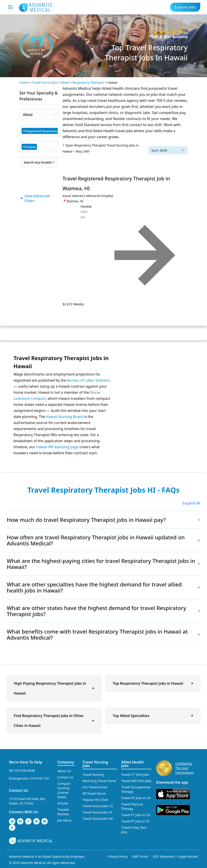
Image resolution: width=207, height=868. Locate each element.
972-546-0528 (25, 771)
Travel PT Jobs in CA (136, 815)
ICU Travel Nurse (95, 787)
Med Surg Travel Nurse (99, 781)
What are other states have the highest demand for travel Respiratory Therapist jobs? (96, 611)
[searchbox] (40, 146)
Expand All (191, 503)
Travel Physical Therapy (132, 806)
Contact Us (19, 790)
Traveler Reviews (63, 812)
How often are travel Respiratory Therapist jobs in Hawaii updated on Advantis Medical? (96, 540)
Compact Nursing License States (64, 790)
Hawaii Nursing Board (65, 417)
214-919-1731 (40, 778)
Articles (63, 803)
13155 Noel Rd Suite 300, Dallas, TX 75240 (27, 801)
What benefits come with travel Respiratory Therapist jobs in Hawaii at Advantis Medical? (97, 634)
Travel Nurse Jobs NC (98, 819)
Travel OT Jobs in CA (136, 798)
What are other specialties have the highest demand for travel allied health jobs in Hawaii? (94, 587)
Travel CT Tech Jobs (135, 775)
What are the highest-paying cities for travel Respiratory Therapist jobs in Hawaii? (101, 564)
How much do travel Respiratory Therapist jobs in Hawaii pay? (86, 520)
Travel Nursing (93, 775)
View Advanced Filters (35, 198)
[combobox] (39, 115)
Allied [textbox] (28, 115)
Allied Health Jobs (133, 764)
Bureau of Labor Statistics (89, 380)
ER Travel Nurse (94, 793)
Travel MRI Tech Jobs (136, 781)
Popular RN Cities (95, 800)
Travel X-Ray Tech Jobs (134, 830)
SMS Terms (140, 856)
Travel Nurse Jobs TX (98, 812)
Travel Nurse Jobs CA (98, 806)
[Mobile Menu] (10, 7)
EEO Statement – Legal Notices (175, 856)
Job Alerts (64, 820)
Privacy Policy (118, 856)
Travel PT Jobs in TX (135, 821)
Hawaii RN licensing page (57, 447)
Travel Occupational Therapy (136, 789)
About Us (64, 771)
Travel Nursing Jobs (95, 764)
